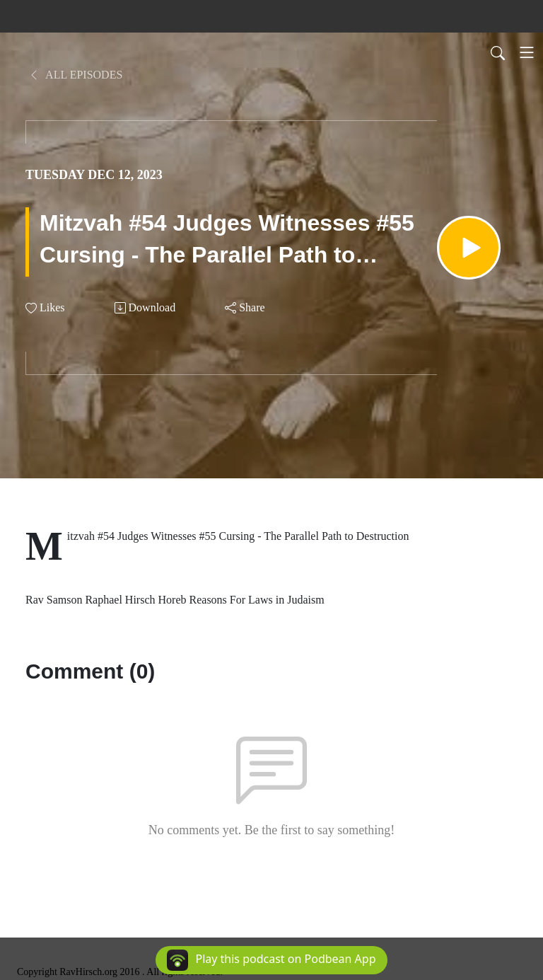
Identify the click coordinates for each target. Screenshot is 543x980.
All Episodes (75, 75)
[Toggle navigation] (527, 52)
